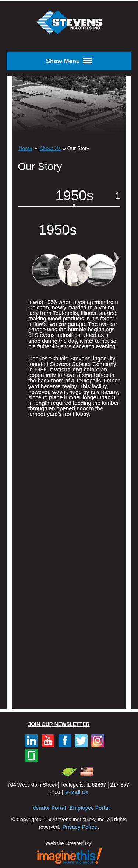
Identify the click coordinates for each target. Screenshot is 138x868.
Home (25, 148)
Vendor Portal (49, 808)
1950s (75, 196)
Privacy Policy (79, 827)
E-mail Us (77, 792)
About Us (50, 148)
